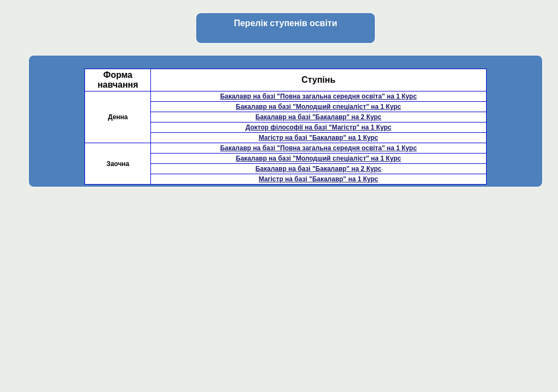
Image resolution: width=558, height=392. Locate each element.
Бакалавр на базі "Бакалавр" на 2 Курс (319, 117)
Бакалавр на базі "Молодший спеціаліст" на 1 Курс (319, 107)
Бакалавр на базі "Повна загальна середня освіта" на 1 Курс (319, 96)
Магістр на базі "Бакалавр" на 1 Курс (319, 138)
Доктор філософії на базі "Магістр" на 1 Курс (318, 127)
